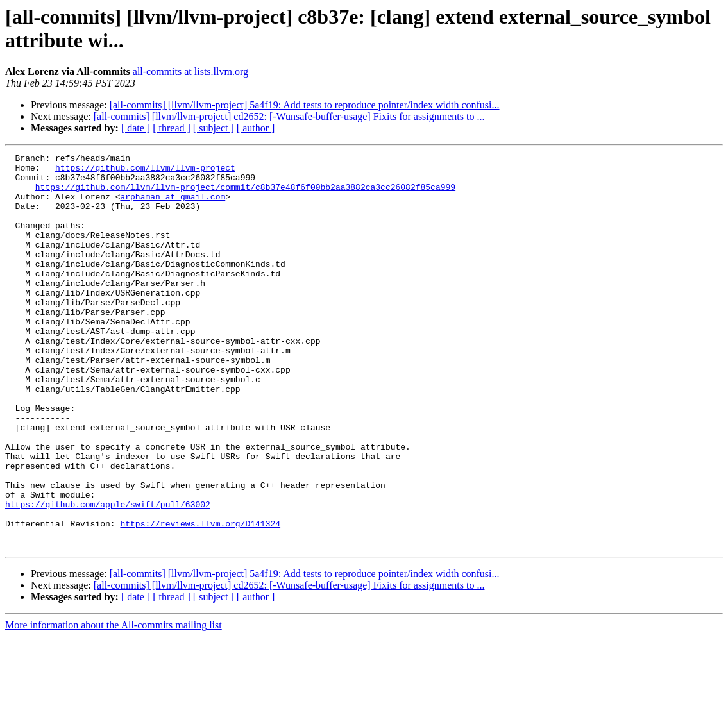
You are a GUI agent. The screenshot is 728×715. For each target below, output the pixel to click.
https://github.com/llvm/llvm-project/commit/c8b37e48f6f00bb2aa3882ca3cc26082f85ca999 (245, 194)
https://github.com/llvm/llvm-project (145, 171)
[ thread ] (172, 128)
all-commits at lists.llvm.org (190, 71)
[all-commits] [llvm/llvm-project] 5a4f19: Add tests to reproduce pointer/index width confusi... (305, 105)
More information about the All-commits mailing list (114, 704)
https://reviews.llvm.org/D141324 (200, 598)
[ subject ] (214, 128)
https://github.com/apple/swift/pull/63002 (108, 575)
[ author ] (256, 128)
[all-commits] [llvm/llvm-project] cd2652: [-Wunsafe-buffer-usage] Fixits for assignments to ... (289, 116)
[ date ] (136, 128)
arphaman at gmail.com (173, 206)
